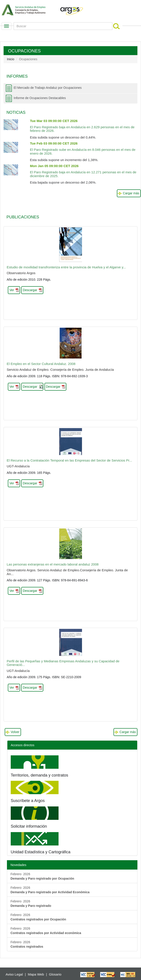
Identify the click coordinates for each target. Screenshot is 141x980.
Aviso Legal (14, 974)
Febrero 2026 (42, 876)
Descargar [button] (30, 290)
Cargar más (131, 193)
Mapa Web (36, 974)
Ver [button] (12, 290)
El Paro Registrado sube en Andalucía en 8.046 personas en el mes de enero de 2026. (83, 148)
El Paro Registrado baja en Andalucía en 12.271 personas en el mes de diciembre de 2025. (83, 171)
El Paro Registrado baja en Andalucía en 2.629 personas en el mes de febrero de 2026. (82, 126)
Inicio (11, 59)
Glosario (55, 974)
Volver (15, 732)
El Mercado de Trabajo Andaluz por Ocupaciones (48, 88)
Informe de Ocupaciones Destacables (40, 98)
